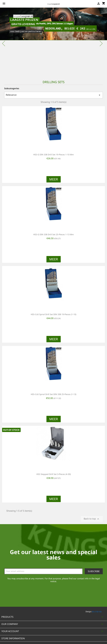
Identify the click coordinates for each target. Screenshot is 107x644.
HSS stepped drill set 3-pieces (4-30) (54, 474)
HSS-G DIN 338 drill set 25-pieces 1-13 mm (53, 234)
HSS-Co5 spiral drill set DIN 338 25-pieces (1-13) (53, 394)
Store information (13, 638)
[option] (53, 42)
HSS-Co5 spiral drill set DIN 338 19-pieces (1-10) (53, 314)
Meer (54, 179)
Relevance (53, 95)
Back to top (92, 519)
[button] (8, 42)
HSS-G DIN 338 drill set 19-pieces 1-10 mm (53, 155)
